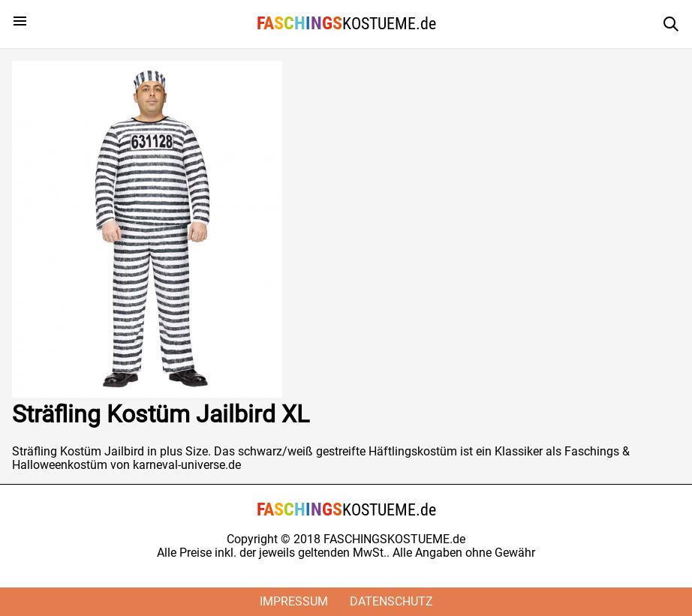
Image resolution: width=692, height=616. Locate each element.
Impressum (294, 601)
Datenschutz (391, 601)
